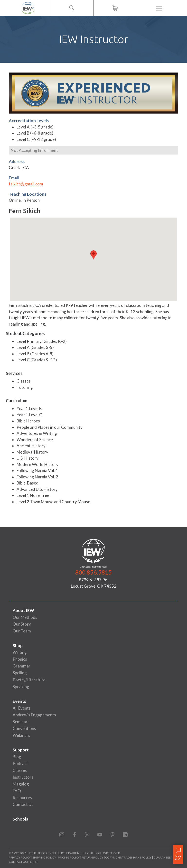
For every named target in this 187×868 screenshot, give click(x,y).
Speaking (21, 687)
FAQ (17, 791)
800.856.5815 (93, 572)
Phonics (20, 659)
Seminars (21, 722)
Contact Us (23, 804)
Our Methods (25, 617)
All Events (22, 708)
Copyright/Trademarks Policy (128, 857)
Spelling (20, 673)
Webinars (21, 735)
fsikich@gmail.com (26, 184)
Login (33, 862)
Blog (17, 757)
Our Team (22, 631)
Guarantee (162, 857)
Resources (22, 798)
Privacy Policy (20, 857)
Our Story (22, 624)
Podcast (20, 763)
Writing (20, 652)
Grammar (22, 666)
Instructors (23, 777)
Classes (20, 770)
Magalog (21, 784)
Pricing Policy (69, 857)
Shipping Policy (44, 857)
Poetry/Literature (29, 680)
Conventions (24, 728)
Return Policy (92, 857)
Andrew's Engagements (34, 715)
